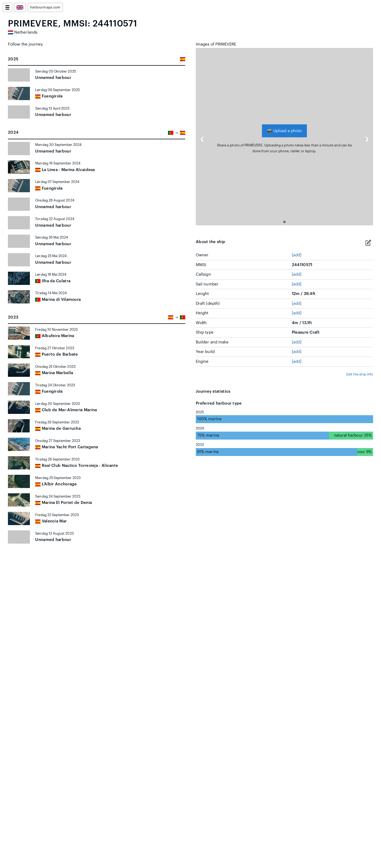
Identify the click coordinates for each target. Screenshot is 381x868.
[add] (297, 255)
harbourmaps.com (45, 7)
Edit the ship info (360, 374)
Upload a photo (284, 131)
